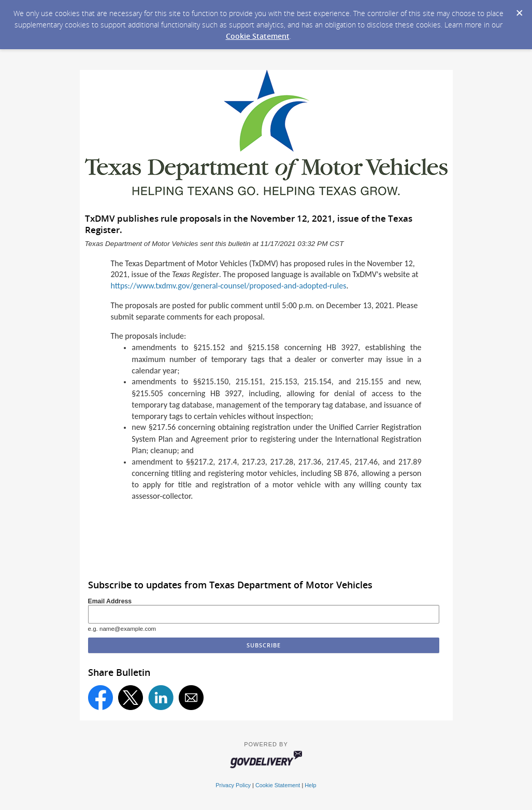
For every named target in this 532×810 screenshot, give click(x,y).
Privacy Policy (233, 785)
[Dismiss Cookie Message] (519, 10)
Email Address (110, 601)
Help (310, 785)
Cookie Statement (258, 36)
